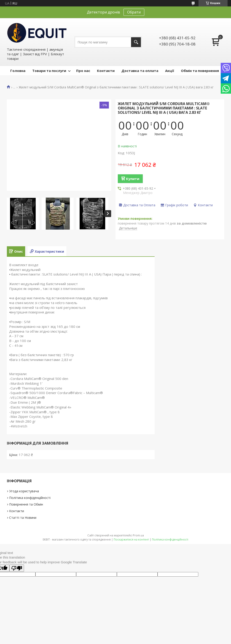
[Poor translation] (17, 568)
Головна (18, 71)
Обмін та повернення (200, 71)
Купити (133, 179)
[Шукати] (136, 42)
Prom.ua (138, 535)
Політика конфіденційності (30, 498)
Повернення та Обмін (26, 504)
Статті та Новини (23, 518)
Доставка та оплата (140, 71)
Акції (170, 71)
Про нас (83, 71)
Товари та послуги (49, 71)
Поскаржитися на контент (131, 539)
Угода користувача (24, 491)
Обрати (134, 12)
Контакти (106, 71)
